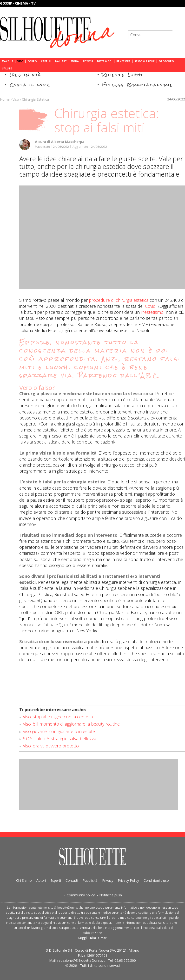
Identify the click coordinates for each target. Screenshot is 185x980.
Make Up (8, 61)
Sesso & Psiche (145, 61)
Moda (75, 61)
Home (5, 99)
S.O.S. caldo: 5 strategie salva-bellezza (59, 739)
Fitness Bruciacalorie (138, 85)
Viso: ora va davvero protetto (51, 746)
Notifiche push (111, 895)
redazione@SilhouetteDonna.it (81, 960)
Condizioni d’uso (156, 880)
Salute (7, 68)
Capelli (46, 61)
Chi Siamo (24, 880)
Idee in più (26, 75)
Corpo (32, 61)
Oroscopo (166, 61)
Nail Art (61, 61)
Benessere (123, 61)
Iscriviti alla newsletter (159, 23)
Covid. (151, 306)
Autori (41, 880)
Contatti (72, 880)
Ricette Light (123, 75)
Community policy (81, 895)
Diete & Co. (105, 61)
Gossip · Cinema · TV (18, 3)
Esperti (56, 880)
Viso (20, 61)
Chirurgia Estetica (35, 99)
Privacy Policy (128, 880)
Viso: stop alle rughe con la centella (58, 717)
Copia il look (30, 85)
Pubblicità (90, 880)
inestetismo (152, 312)
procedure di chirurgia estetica (119, 300)
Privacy (108, 880)
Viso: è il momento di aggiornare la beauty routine (71, 724)
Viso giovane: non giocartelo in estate (59, 731)
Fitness (88, 61)
